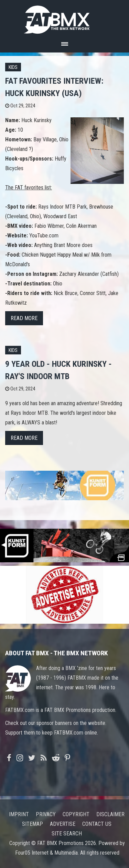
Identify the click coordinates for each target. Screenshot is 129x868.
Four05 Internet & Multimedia (46, 853)
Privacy (46, 814)
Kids (13, 67)
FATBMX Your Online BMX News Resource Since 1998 (65, 18)
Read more (24, 318)
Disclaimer (110, 814)
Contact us (97, 824)
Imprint (19, 814)
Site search (67, 834)
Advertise (63, 824)
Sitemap (33, 824)
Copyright (76, 814)
